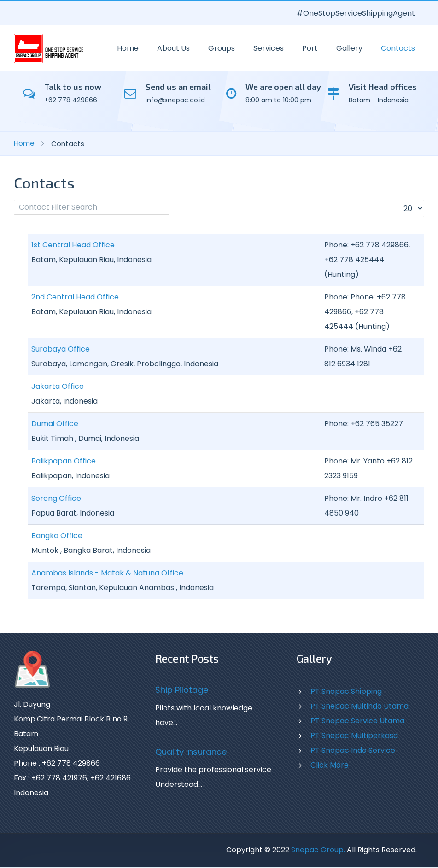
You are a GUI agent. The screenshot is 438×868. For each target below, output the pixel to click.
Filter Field (14, 200)
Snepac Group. (318, 850)
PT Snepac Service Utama (357, 721)
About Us (173, 48)
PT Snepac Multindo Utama (359, 706)
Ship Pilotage (182, 690)
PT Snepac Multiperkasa (354, 736)
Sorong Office (56, 498)
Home (128, 48)
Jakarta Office (58, 386)
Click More (330, 765)
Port (310, 48)
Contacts (398, 48)
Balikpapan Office (64, 461)
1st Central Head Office (73, 245)
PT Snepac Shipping (346, 691)
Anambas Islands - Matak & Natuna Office (107, 573)
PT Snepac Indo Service (353, 750)
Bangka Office (57, 536)
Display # (397, 200)
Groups (222, 48)
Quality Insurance (191, 752)
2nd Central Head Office (75, 297)
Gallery (349, 48)
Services (269, 48)
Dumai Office (55, 424)
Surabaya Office (61, 349)
